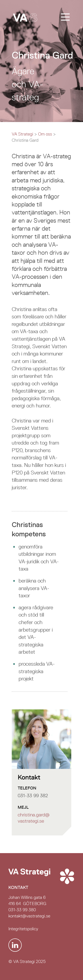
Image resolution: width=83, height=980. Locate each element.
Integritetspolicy (23, 929)
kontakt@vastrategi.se (29, 916)
